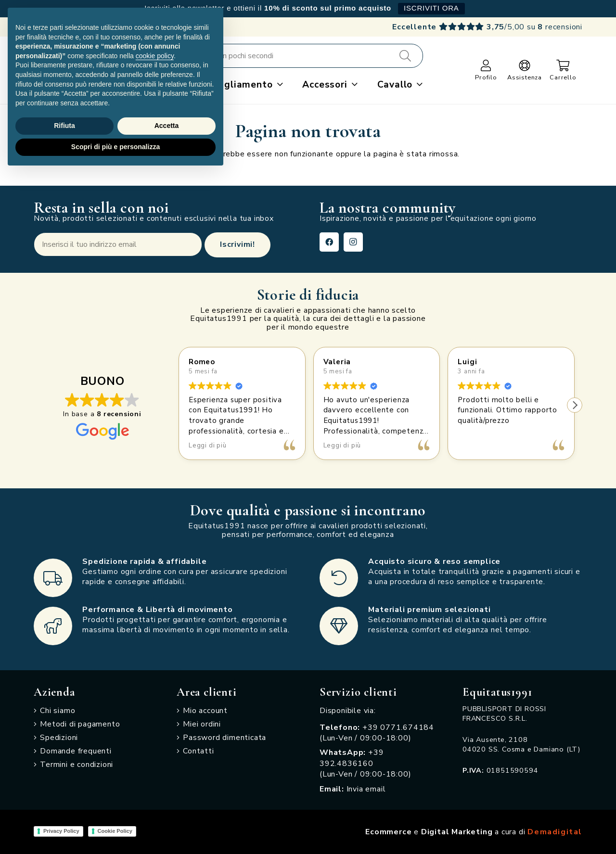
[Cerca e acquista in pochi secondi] (290, 56)
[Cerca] (405, 56)
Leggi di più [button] (208, 446)
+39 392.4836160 (352, 758)
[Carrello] (563, 65)
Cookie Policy (115, 831)
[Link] (486, 65)
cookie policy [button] (155, 56)
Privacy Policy (61, 831)
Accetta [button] (167, 126)
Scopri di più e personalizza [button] (115, 147)
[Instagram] (353, 242)
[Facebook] (329, 242)
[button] (278, 85)
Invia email (366, 789)
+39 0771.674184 (398, 727)
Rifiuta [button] (64, 126)
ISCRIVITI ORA (431, 8)
